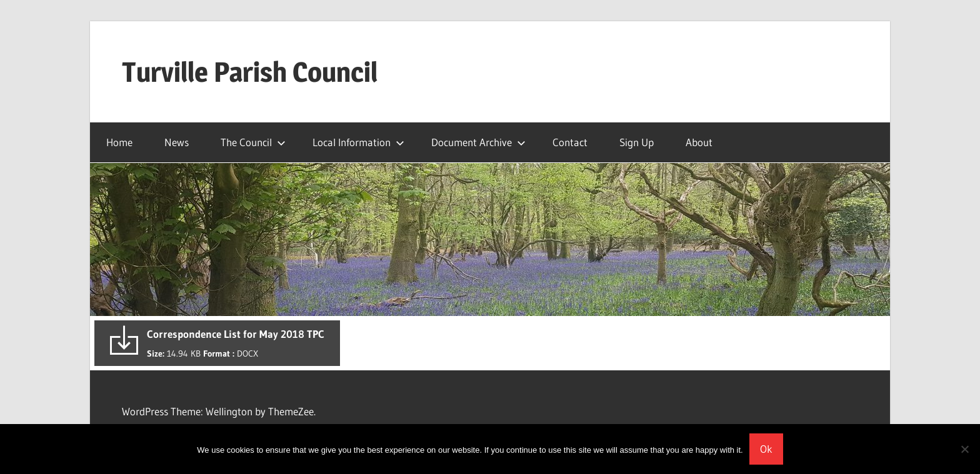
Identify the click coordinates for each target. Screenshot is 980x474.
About (699, 142)
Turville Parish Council (250, 72)
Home (119, 142)
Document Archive (478, 142)
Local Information (358, 142)
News (177, 142)
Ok (766, 449)
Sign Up (637, 142)
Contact (570, 142)
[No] (964, 449)
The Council (253, 142)
